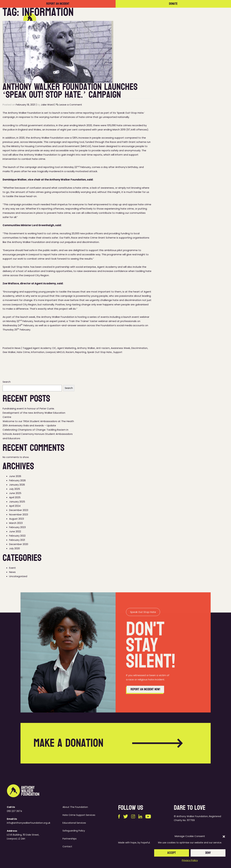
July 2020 (14, 548)
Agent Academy (107, 267)
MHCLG (61, 352)
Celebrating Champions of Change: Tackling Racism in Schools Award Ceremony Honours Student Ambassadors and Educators (38, 434)
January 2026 (17, 485)
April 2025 (15, 497)
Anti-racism (103, 348)
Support (118, 352)
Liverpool (51, 352)
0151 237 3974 (14, 811)
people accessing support (108, 138)
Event (12, 568)
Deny (208, 853)
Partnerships (165, 19)
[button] (224, 836)
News (183, 19)
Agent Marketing (67, 348)
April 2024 (15, 506)
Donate (173, 4)
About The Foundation (75, 807)
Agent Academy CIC (45, 348)
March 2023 (16, 523)
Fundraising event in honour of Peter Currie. (29, 408)
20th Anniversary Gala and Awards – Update (29, 425)
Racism (70, 352)
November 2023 (19, 514)
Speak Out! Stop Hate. (100, 352)
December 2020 (19, 544)
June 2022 (15, 531)
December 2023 (19, 510)
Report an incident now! (145, 705)
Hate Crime (23, 352)
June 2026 (15, 476)
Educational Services (74, 823)
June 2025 (15, 493)
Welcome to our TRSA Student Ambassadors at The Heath (38, 421)
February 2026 (17, 480)
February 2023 (17, 527)
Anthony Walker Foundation (47, 138)
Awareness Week (120, 348)
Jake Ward (47, 105)
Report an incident (58, 4)
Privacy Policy (190, 860)
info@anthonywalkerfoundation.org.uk (29, 823)
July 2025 (15, 489)
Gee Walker (9, 352)
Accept (172, 853)
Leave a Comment (71, 105)
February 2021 (17, 540)
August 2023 (17, 519)
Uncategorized (18, 576)
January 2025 (17, 502)
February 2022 (17, 536)
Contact (198, 19)
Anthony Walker (86, 348)
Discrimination (139, 348)
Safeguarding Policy (74, 831)
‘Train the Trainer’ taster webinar (88, 321)
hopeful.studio (149, 843)
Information (38, 352)
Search (7, 382)
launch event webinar (136, 317)
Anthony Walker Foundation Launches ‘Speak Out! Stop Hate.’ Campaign (70, 91)
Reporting (81, 352)
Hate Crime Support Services (79, 815)
